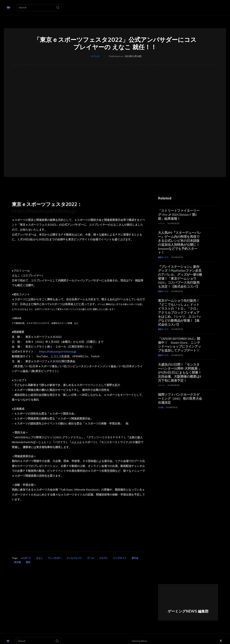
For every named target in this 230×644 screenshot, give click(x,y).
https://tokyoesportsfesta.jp (44, 211)
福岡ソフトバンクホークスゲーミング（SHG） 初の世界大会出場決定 (180, 394)
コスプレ (103, 558)
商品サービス (163, 256)
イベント (95, 56)
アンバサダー (55, 558)
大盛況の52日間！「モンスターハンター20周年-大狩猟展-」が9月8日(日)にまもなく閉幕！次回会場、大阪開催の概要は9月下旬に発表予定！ (180, 369)
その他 (161, 402)
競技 (28, 562)
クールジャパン (74, 558)
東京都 (17, 562)
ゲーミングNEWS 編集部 (188, 611)
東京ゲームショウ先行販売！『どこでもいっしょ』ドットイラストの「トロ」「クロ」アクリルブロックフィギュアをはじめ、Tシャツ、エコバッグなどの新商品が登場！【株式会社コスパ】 (180, 310)
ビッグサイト (120, 558)
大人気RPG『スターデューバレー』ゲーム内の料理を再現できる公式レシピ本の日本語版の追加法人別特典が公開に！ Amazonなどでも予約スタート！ (180, 242)
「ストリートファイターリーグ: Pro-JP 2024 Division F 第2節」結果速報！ (179, 215)
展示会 (135, 558)
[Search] (58, 8)
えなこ (39, 558)
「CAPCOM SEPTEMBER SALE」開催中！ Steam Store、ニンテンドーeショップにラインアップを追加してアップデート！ (180, 341)
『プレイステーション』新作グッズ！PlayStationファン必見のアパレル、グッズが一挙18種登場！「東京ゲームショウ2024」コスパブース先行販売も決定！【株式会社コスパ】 (180, 275)
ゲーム (91, 558)
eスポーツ (26, 558)
